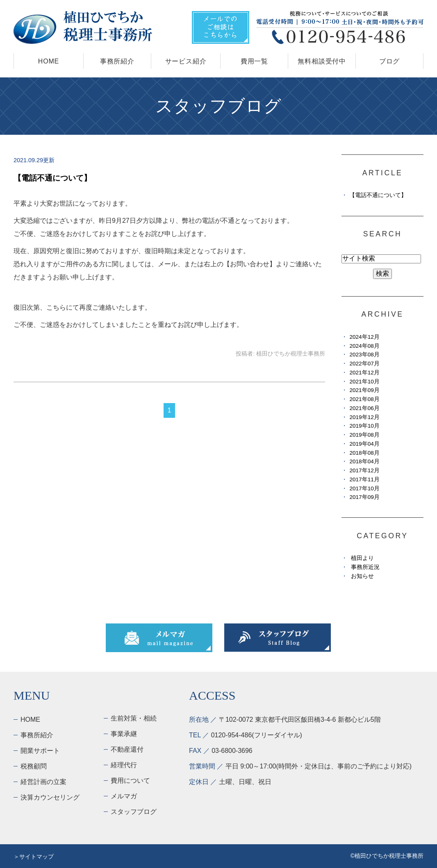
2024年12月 (364, 337)
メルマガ (124, 796)
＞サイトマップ (34, 857)
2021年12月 (364, 373)
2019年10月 (364, 426)
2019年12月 (364, 417)
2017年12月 (364, 470)
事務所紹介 (117, 61)
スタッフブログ (134, 812)
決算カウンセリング (50, 797)
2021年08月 (364, 399)
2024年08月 (364, 346)
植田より (362, 558)
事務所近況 (365, 567)
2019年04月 (364, 444)
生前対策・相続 (134, 718)
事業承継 (124, 734)
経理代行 (124, 765)
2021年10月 (364, 382)
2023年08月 (364, 355)
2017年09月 (364, 497)
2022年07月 (364, 364)
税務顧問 (34, 766)
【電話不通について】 (52, 178)
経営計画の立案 (43, 782)
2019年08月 (364, 435)
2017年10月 (364, 488)
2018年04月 (364, 461)
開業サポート (40, 751)
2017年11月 (364, 479)
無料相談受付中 (322, 61)
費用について (130, 781)
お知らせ (362, 576)
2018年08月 (364, 453)
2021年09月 (364, 390)
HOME (49, 61)
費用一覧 (254, 61)
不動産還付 (127, 749)
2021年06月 (364, 408)
